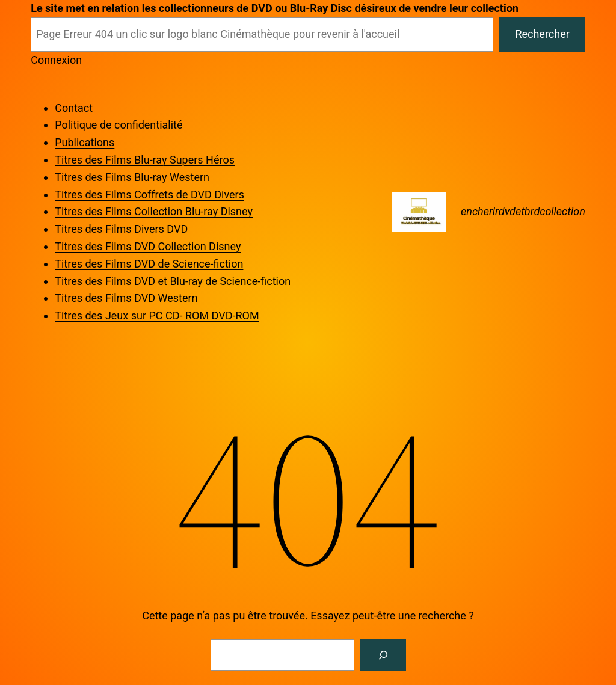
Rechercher (542, 34)
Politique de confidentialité (119, 125)
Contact (74, 108)
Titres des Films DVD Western (126, 298)
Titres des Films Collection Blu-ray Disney (154, 211)
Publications (85, 142)
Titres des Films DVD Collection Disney (148, 246)
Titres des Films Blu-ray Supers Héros (145, 160)
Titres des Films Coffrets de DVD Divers (149, 195)
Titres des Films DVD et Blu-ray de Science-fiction (173, 281)
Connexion (56, 60)
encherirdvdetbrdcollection (523, 211)
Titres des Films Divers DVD (121, 229)
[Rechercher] (383, 655)
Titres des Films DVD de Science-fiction (149, 264)
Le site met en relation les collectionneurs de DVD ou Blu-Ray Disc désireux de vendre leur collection (275, 8)
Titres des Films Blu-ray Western (132, 177)
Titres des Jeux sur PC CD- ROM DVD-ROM (157, 315)
